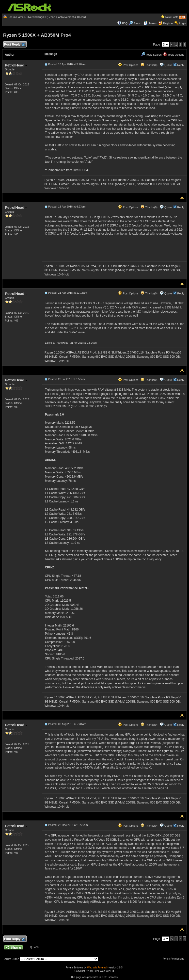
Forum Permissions (174, 959)
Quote (168, 65)
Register (168, 23)
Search (138, 23)
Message (51, 54)
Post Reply (14, 45)
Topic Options (174, 55)
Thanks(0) (149, 65)
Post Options (128, 65)
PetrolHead (16, 65)
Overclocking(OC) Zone (41, 17)
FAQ (125, 23)
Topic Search (151, 55)
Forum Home (16, 17)
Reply (181, 65)
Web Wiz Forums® (97, 968)
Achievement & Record (72, 17)
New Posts (172, 17)
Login (182, 23)
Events (150, 23)
